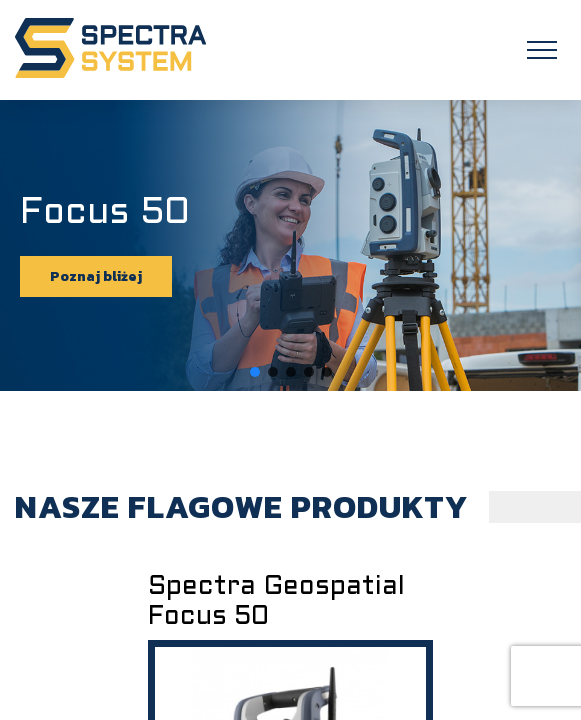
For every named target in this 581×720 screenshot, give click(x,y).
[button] (255, 372)
